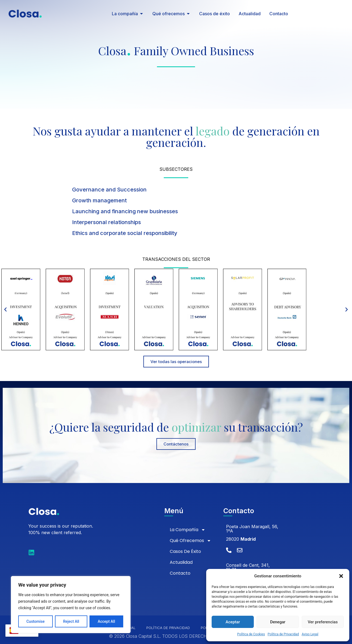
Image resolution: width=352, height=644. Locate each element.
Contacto (180, 573)
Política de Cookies (251, 634)
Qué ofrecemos (190, 541)
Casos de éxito (185, 551)
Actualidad (181, 562)
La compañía (188, 530)
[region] (71, 605)
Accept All (106, 621)
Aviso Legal (310, 634)
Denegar (278, 622)
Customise (35, 621)
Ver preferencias (323, 622)
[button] (341, 576)
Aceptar (233, 622)
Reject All (71, 621)
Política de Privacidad (283, 634)
